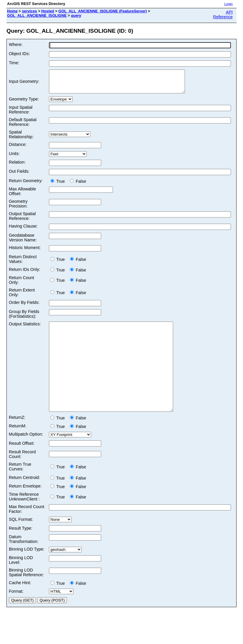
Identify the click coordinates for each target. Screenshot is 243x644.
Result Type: (21, 550)
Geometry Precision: (18, 208)
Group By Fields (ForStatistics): (24, 318)
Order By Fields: (24, 307)
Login (229, 4)
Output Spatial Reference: (22, 220)
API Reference (223, 14)
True (59, 186)
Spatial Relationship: (21, 139)
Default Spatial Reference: (23, 126)
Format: (16, 613)
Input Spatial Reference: (21, 114)
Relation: (17, 167)
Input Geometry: (24, 84)
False (78, 186)
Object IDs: (19, 54)
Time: (14, 63)
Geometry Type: (24, 103)
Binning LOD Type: (27, 571)
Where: (16, 45)
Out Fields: (19, 176)
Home (12, 11)
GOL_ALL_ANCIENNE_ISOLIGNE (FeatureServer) (103, 11)
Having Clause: (23, 230)
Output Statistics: (25, 328)
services (29, 11)
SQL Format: (21, 541)
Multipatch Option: (26, 456)
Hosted (48, 11)
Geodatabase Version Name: (23, 242)
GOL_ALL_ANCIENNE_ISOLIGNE (37, 15)
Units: (14, 158)
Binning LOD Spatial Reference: (26, 594)
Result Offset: (22, 465)
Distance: (18, 149)
